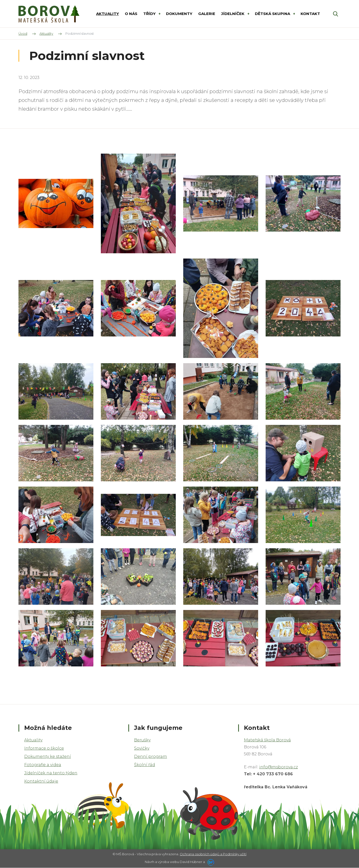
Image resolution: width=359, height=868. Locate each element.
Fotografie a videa (43, 765)
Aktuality (33, 740)
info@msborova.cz (278, 767)
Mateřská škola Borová (267, 740)
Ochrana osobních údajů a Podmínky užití (213, 854)
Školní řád (145, 765)
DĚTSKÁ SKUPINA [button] (273, 14)
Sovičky (142, 748)
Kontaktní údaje (41, 781)
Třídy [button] (150, 14)
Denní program (151, 756)
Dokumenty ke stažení (48, 756)
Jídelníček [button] (233, 14)
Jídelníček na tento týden (51, 773)
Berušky (142, 740)
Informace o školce (44, 748)
